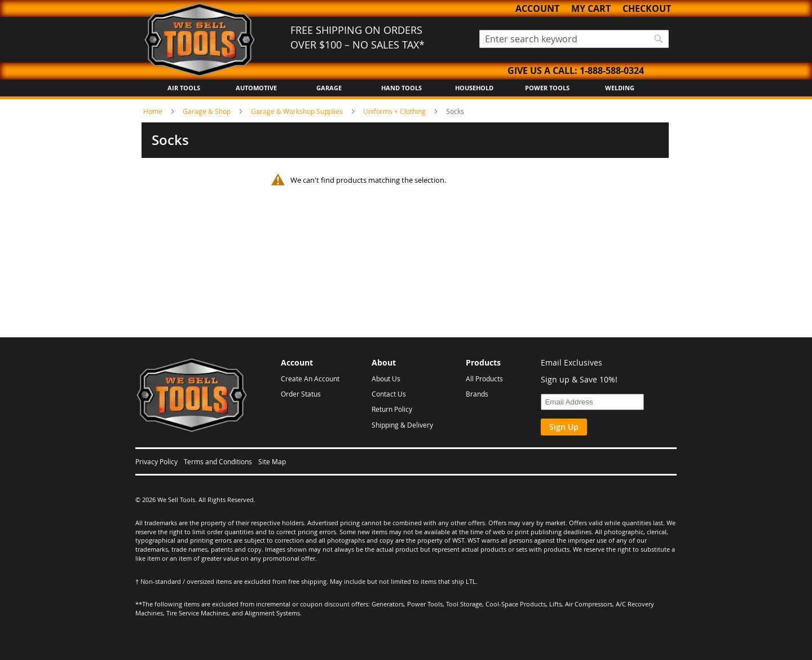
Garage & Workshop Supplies (298, 111)
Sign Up (564, 427)
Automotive (256, 88)
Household (474, 88)
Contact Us (389, 394)
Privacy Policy (156, 461)
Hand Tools (401, 88)
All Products (484, 379)
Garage (329, 88)
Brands (477, 394)
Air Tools (184, 88)
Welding (620, 88)
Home (154, 111)
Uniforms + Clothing (395, 111)
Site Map (272, 461)
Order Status (301, 394)
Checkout (647, 8)
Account (537, 8)
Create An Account (310, 379)
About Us (386, 379)
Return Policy (392, 409)
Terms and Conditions (218, 461)
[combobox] (574, 39)
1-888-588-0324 (612, 71)
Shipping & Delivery (402, 425)
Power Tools (547, 88)
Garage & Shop (208, 111)
